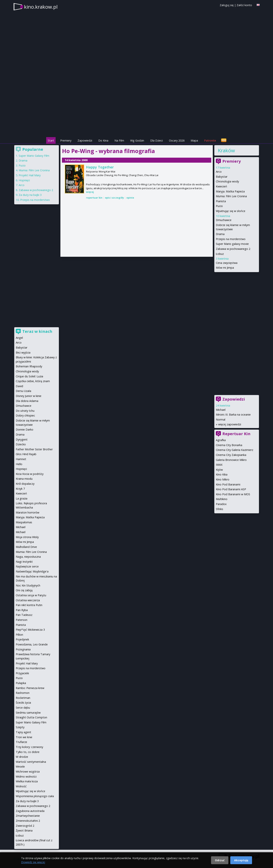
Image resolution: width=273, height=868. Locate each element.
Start (51, 140)
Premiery (66, 140)
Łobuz (220, 254)
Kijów (219, 470)
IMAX (219, 465)
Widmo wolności (26, 776)
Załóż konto (244, 5)
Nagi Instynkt (24, 562)
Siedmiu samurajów (28, 713)
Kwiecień (221, 186)
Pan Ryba (22, 610)
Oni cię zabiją (24, 590)
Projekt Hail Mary (30, 175)
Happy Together (100, 167)
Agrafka (221, 440)
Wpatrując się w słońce (231, 211)
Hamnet (21, 459)
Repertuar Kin (236, 434)
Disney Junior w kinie (29, 396)
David (19, 386)
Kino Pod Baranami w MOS (233, 494)
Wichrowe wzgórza (28, 772)
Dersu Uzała (23, 391)
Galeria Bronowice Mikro (231, 460)
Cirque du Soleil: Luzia (29, 376)
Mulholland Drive (26, 547)
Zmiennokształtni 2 (28, 821)
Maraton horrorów (28, 512)
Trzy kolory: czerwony (29, 747)
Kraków (226, 150)
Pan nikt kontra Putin (29, 605)
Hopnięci (24, 180)
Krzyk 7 (20, 489)
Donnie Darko (25, 429)
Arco (219, 172)
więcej (90, 192)
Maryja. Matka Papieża (230, 191)
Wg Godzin (137, 140)
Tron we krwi (24, 737)
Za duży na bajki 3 (30, 195)
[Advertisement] (137, 110)
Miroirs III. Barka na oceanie (233, 415)
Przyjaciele (22, 673)
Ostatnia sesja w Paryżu (31, 595)
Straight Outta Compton (31, 717)
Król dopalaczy (25, 484)
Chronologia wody (227, 181)
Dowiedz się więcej (33, 862)
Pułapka (21, 683)
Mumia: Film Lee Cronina (231, 196)
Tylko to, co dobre (28, 752)
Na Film (119, 140)
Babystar (222, 177)
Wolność (21, 786)
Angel (19, 338)
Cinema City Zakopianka (231, 455)
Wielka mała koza (27, 781)
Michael (221, 410)
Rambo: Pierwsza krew (30, 688)
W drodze (22, 757)
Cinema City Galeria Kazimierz (235, 450)
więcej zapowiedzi (230, 424)
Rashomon (23, 693)
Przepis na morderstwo (231, 239)
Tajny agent (23, 732)
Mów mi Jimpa (225, 268)
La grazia (22, 498)
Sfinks (220, 509)
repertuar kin (94, 198)
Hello (19, 464)
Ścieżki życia (23, 703)
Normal (221, 420)
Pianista (221, 201)
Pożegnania (23, 649)
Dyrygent (22, 439)
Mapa (194, 140)
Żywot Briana (24, 830)
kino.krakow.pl (41, 7)
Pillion (19, 635)
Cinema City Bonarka (229, 445)
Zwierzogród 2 (25, 826)
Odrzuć (220, 860)
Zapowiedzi (85, 140)
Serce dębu (23, 708)
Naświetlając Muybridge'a (32, 571)
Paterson (22, 620)
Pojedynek (22, 639)
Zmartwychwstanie (28, 816)
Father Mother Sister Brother (34, 449)
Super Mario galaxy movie (232, 244)
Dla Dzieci (157, 140)
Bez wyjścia (23, 352)
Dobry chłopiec (25, 415)
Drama (220, 234)
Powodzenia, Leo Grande (32, 644)
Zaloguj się (227, 5)
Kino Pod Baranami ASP (231, 489)
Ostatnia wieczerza (28, 600)
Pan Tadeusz (24, 615)
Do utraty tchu (25, 411)
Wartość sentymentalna (31, 762)
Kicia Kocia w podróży (30, 474)
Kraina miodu (24, 479)
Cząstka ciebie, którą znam (33, 381)
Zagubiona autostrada (30, 811)
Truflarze (21, 742)
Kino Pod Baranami (228, 484)
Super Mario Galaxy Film (34, 156)
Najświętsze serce (27, 566)
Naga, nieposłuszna (28, 557)
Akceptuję (241, 860)
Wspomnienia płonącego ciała (35, 796)
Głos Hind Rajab (26, 454)
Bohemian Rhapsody (29, 366)
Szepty (20, 727)
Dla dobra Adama (27, 401)
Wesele (20, 767)
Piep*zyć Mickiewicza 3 (30, 630)
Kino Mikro (223, 479)
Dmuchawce (224, 220)
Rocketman (23, 698)
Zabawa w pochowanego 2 (233, 249)
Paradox (221, 504)
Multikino (222, 499)
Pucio (219, 206)
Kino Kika (222, 474)
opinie (130, 198)
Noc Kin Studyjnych (28, 585)
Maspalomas (24, 522)
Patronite (210, 140)
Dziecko (21, 444)
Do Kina (103, 140)
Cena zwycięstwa (227, 263)
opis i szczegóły (114, 198)
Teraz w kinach (37, 331)
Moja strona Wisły (27, 537)
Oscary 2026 (177, 140)
